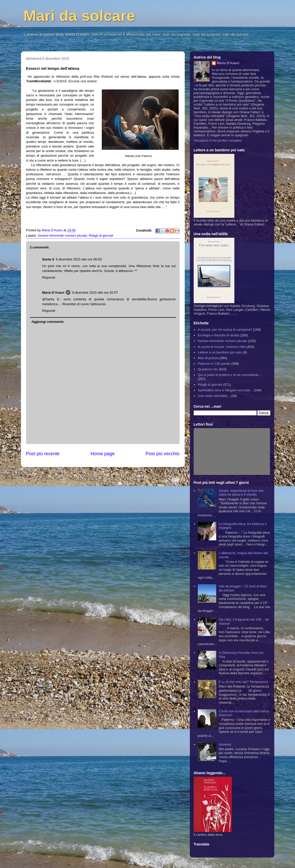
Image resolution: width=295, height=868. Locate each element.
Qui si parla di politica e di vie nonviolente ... (230, 375)
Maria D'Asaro (53, 230)
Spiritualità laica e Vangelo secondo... (225, 390)
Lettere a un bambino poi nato (220, 352)
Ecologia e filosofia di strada (218, 335)
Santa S (48, 259)
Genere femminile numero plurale (62, 236)
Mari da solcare (79, 16)
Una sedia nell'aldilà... (214, 396)
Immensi (225, 744)
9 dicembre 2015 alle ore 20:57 (95, 293)
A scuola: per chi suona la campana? (225, 330)
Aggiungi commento (48, 322)
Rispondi (49, 277)
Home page (103, 454)
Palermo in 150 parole (214, 364)
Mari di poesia (208, 358)
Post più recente (43, 454)
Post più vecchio (162, 454)
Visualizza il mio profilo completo (218, 140)
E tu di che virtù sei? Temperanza (243, 682)
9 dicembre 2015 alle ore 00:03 (79, 259)
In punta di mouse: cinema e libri (222, 347)
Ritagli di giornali (101, 236)
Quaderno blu (208, 369)
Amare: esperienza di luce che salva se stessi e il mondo (241, 493)
